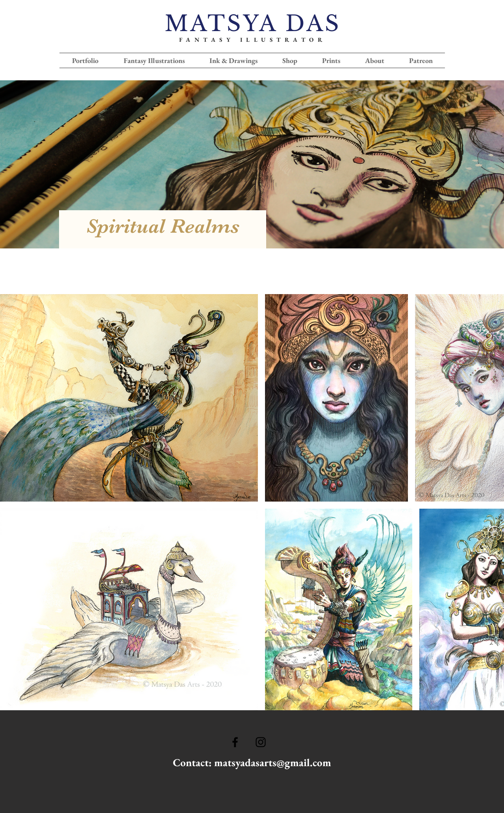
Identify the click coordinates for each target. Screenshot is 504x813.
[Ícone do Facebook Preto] (235, 742)
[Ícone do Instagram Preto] (261, 742)
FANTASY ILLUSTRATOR (253, 40)
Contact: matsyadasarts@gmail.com (252, 762)
